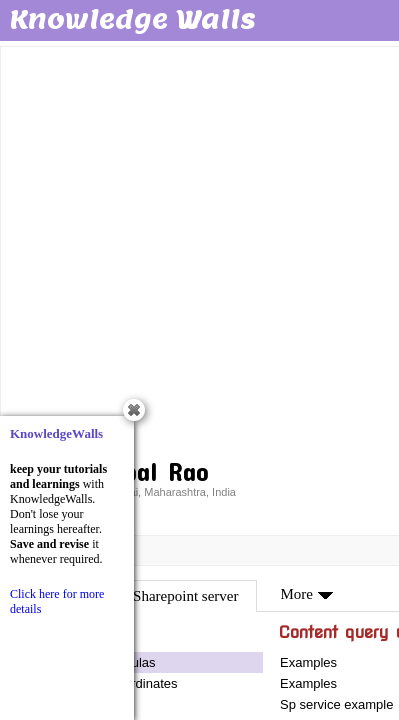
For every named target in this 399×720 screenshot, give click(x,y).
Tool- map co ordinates (112, 683)
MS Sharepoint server (173, 596)
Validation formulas (101, 662)
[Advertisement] (199, 249)
